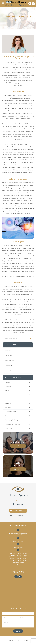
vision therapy (9, 386)
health (7, 391)
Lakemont (17, 511)
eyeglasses (8, 403)
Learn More (18, 446)
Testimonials (9, 366)
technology (9, 428)
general (8, 382)
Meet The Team (10, 360)
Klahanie (17, 516)
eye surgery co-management (13, 420)
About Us (8, 350)
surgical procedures (11, 412)
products (8, 416)
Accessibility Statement (12, 641)
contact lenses (10, 399)
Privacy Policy (22, 641)
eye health (8, 407)
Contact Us (9, 371)
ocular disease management (13, 424)
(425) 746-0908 (18, 541)
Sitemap (29, 641)
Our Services (9, 355)
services (8, 395)
